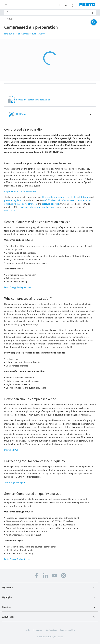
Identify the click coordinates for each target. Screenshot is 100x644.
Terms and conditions (68, 630)
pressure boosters (50, 204)
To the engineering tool (15, 482)
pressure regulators (13, 200)
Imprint (28, 630)
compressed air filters (68, 197)
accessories (10, 211)
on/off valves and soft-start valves (59, 200)
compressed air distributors (24, 204)
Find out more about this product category (24, 34)
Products (10, 19)
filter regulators (49, 197)
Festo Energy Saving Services (18, 287)
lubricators (84, 197)
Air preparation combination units (20, 191)
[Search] (50, 13)
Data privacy (38, 630)
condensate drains (28, 207)
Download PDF (11, 450)
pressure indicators (46, 207)
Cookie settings (51, 630)
